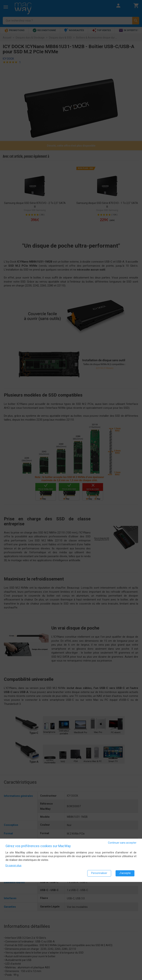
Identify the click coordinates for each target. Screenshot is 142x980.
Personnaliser (99, 873)
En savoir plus (13, 865)
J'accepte (125, 873)
